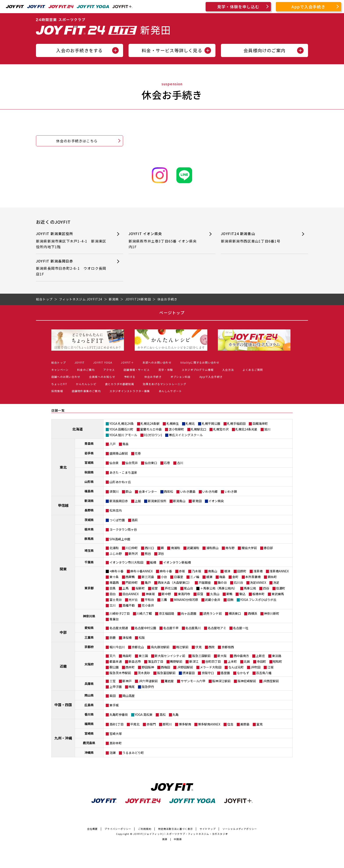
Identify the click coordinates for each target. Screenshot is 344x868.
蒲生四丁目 (156, 661)
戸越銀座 (205, 582)
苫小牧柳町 (176, 429)
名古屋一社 (241, 628)
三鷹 (164, 600)
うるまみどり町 (133, 753)
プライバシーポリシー (118, 829)
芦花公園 (171, 588)
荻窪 (200, 594)
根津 (227, 571)
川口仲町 (132, 548)
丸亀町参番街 (119, 714)
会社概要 (92, 829)
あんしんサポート (170, 391)
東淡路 (277, 656)
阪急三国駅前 (201, 656)
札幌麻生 (173, 423)
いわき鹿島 (188, 491)
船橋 (153, 562)
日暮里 (179, 577)
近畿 (63, 666)
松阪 (142, 638)
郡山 (129, 491)
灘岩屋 (169, 681)
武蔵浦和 (193, 548)
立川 (113, 605)
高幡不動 (129, 605)
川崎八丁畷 (144, 613)
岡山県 (89, 695)
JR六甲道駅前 (148, 681)
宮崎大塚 (116, 734)
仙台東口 (151, 463)
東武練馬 (278, 594)
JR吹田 (255, 667)
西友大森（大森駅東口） (175, 582)
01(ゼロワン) (153, 435)
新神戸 (127, 681)
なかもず (243, 673)
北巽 (247, 661)
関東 (63, 569)
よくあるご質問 (253, 370)
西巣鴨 (130, 577)
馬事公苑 (250, 588)
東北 (63, 467)
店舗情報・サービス (137, 370)
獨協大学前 (249, 548)
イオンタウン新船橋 (177, 562)
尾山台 (188, 588)
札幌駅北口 (199, 429)
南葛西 (114, 582)
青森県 (89, 443)
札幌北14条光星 (246, 429)
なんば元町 (236, 667)
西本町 (130, 667)
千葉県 (89, 562)
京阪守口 (208, 673)
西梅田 (165, 667)
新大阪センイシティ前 (170, 656)
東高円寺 (184, 594)
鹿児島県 (89, 743)
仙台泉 (114, 463)
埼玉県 (89, 550)
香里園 (225, 673)
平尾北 (135, 724)
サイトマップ (208, 829)
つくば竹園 (117, 520)
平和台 (149, 600)
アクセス (109, 370)
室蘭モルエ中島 (151, 429)
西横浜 (253, 613)
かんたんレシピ (86, 384)
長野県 (89, 510)
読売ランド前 (213, 613)
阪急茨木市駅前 (120, 673)
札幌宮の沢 (221, 429)
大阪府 (89, 664)
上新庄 (260, 656)
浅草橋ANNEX (279, 571)
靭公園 (114, 667)
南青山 (213, 571)
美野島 (245, 724)
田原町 (242, 571)
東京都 (89, 588)
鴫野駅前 (176, 661)
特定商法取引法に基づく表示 (176, 829)
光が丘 (133, 600)
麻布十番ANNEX (142, 571)
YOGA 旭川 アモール (123, 435)
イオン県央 (216, 501)
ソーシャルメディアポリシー (240, 829)
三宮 (113, 681)
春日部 (268, 548)
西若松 (168, 491)
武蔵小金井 (213, 600)
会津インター (148, 491)
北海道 (77, 429)
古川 (180, 463)
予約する (130, 377)
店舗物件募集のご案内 (86, 391)
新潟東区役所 (157, 501)
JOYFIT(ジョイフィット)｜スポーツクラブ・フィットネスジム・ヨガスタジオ (181, 834)
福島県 (89, 491)
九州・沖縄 (63, 738)
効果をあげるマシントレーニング (165, 384)
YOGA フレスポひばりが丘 (258, 600)
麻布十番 (166, 571)
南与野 (230, 548)
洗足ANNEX (258, 582)
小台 (164, 577)
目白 (113, 594)
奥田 (113, 696)
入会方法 (228, 370)
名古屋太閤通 (119, 628)
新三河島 (148, 577)
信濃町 (281, 588)
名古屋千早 (171, 628)
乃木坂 (197, 571)
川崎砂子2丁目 (120, 613)
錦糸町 (272, 577)
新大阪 (222, 656)
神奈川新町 (272, 613)
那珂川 (167, 724)
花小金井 (148, 605)
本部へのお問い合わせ (157, 362)
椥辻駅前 (182, 647)
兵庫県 (89, 684)
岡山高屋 (129, 696)
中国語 (178, 839)
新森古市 (135, 661)
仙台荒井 (132, 463)
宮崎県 (89, 733)
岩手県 (89, 453)
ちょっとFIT (59, 384)
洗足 (276, 582)
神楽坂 (150, 594)
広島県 (89, 705)
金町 (235, 577)
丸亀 (176, 714)
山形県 (89, 482)
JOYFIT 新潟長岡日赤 (72, 268)
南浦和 (176, 548)
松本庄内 (116, 510)
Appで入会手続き (308, 7)
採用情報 (57, 391)
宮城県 (89, 463)
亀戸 (148, 582)
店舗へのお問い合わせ (66, 377)
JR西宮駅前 (271, 681)
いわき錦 (231, 491)
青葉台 (114, 619)
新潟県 (89, 501)
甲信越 (63, 505)
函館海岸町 (260, 423)
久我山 (215, 594)
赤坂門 (151, 724)
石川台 (238, 582)
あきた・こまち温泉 (123, 472)
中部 (63, 632)
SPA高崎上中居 (120, 539)
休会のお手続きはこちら (77, 141)
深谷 (161, 554)
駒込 (242, 594)
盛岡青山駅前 (119, 453)
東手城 (114, 705)
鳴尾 (132, 687)
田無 (230, 600)
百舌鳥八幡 (264, 673)
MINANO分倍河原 (186, 600)
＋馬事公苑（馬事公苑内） (219, 588)
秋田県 (89, 472)
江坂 (271, 667)
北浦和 (114, 548)
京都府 (89, 647)
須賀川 (114, 491)
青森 (125, 444)
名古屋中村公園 (145, 628)
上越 (138, 501)
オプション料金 (181, 377)
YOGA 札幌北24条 (122, 423)
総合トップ (59, 362)
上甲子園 (116, 687)
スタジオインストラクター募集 (130, 391)
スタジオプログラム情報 (198, 370)
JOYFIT (80, 362)
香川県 (89, 714)
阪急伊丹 (148, 687)
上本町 (232, 661)
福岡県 (89, 724)
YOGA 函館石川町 (121, 429)
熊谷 (148, 554)
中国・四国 (63, 705)
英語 (165, 839)
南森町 (127, 656)
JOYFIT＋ (127, 362)
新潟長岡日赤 (119, 501)
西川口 (149, 548)
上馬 (125, 588)
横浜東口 (235, 613)
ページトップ (172, 313)
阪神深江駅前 (221, 681)
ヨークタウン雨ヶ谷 (123, 529)
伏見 (199, 647)
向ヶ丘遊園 (189, 613)
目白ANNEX (131, 594)
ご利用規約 (145, 829)
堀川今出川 (117, 647)
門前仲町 (132, 582)
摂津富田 (188, 673)
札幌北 (190, 423)
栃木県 (89, 529)
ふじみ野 (116, 554)
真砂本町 (116, 743)
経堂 (155, 588)
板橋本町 (258, 594)
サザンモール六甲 (193, 681)
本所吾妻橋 (253, 577)
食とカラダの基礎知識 (120, 384)
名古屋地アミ (217, 628)
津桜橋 (127, 638)
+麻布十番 (116, 571)
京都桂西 (228, 647)
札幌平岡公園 (211, 423)
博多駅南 (185, 724)
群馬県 (89, 539)
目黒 (113, 588)
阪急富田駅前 (166, 673)
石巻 (167, 463)
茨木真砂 (144, 673)
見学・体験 (166, 370)
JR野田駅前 (185, 667)
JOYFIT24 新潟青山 (257, 237)
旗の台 (222, 582)
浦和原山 (212, 548)
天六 (113, 656)
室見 (260, 724)
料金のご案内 (86, 370)
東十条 (114, 577)
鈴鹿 (113, 638)
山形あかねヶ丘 (120, 482)
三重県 (89, 637)
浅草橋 (258, 571)
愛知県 (89, 628)
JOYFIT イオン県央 (164, 240)
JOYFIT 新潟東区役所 (72, 240)
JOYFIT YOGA (103, 362)
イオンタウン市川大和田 (126, 562)
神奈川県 (89, 616)
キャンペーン (60, 370)
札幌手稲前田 (236, 423)
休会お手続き (153, 377)
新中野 (166, 594)
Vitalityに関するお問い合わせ (200, 362)
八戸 (113, 444)
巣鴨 (229, 594)
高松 (163, 714)
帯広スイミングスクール (186, 435)
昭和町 (278, 661)
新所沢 (133, 554)
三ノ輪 (195, 577)
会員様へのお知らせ (102, 377)
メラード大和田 (211, 667)
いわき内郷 (210, 491)
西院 (211, 647)
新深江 (194, 661)
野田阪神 (148, 667)
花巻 (138, 453)
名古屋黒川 (193, 628)
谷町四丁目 (213, 661)
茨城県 (89, 520)
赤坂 (182, 571)
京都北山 (138, 647)
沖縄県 (89, 752)
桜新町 (140, 588)
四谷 (266, 588)
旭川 (267, 429)
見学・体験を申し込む (238, 7)
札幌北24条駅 (150, 423)
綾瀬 (209, 577)
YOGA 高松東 (144, 714)
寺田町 (262, 661)
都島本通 (116, 661)
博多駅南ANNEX (209, 724)
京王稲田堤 (167, 613)
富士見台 (116, 600)
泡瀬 (113, 753)
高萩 (135, 520)
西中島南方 (241, 656)
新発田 (197, 501)
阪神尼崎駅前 (247, 681)
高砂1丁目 (116, 724)
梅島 (222, 577)
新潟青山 (179, 501)
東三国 (143, 656)
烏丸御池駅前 (160, 647)
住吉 (230, 724)
